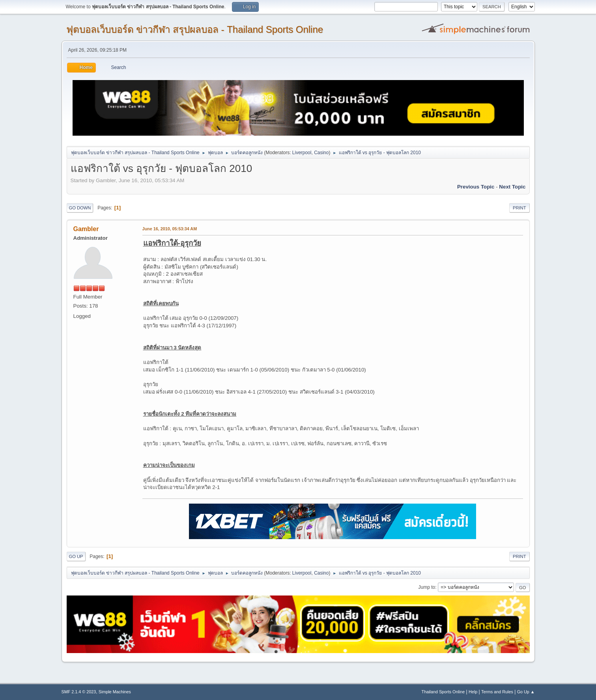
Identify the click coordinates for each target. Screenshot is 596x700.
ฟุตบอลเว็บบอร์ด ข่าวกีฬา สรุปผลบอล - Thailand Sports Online (195, 29)
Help (473, 692)
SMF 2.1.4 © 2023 (79, 692)
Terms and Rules (497, 692)
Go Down (80, 208)
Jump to (427, 587)
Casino (321, 153)
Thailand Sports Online (443, 692)
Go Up (76, 556)
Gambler (86, 229)
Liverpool (302, 153)
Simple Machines (115, 692)
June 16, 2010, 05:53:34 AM (170, 229)
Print (519, 208)
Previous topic (476, 187)
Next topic (512, 187)
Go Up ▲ (526, 692)
